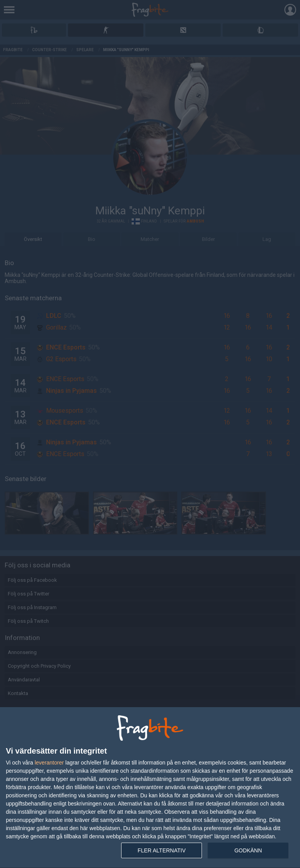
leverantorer (49, 763)
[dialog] (150, 788)
